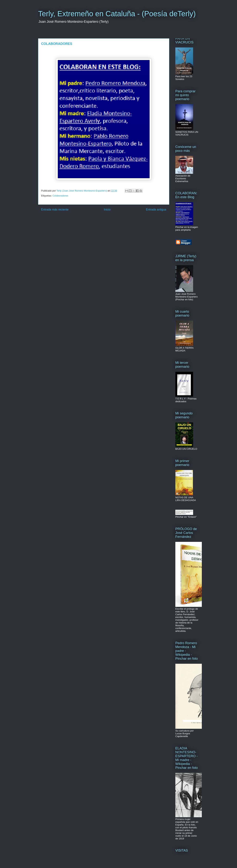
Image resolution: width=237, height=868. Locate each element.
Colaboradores (60, 196)
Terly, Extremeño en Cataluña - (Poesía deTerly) (117, 14)
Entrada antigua (156, 210)
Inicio (107, 210)
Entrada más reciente (55, 210)
